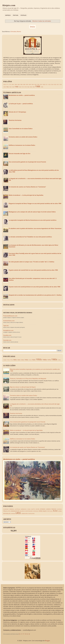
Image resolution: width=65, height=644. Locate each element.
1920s (34, 360)
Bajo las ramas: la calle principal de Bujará (23, 387)
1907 (41, 84)
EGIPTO (33, 509)
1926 (55, 84)
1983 (31, 87)
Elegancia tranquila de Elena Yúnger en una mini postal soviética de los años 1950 (35, 203)
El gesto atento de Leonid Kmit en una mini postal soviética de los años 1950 (33, 270)
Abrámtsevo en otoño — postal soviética (22, 95)
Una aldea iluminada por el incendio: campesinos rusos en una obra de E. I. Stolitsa (33, 279)
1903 (35, 84)
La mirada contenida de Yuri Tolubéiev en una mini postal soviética (30, 237)
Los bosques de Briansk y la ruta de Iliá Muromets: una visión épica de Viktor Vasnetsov (33, 246)
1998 (42, 87)
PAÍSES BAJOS (43, 511)
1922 (49, 84)
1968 (16, 87)
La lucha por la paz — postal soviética (21, 104)
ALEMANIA (6, 509)
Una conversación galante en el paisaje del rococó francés (27, 162)
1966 (13, 87)
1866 (16, 84)
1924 (52, 84)
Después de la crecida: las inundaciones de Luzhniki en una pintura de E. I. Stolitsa (35, 295)
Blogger (47, 641)
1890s (22, 360)
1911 (46, 84)
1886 (21, 84)
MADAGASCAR (15, 511)
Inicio (32, 27)
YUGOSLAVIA (31, 513)
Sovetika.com (7, 335)
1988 (38, 86)
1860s (15, 360)
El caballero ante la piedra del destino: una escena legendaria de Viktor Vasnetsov (35, 228)
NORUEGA (36, 511)
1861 (13, 84)
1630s (5, 360)
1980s (54, 359)
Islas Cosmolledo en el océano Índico (21, 129)
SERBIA (60, 511)
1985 (34, 87)
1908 (44, 84)
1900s (26, 360)
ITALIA (5, 511)
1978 (25, 87)
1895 (27, 84)
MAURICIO (22, 511)
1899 (30, 84)
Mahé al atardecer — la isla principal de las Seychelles (26, 195)
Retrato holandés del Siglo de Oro (19, 154)
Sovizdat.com (7, 340)
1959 (4, 87)
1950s (39, 359)
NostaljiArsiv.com (8, 330)
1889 (24, 84)
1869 (18, 84)
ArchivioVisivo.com (9, 321)
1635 (4, 84)
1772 (10, 84)
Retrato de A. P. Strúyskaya (17, 112)
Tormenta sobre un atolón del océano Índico (23, 137)
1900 (32, 84)
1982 (28, 87)
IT (22, 634)
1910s (30, 360)
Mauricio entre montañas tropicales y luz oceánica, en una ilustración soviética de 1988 (35, 370)
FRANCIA (54, 509)
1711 (7, 84)
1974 (23, 87)
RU (27, 634)
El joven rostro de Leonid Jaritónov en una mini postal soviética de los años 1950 (34, 287)
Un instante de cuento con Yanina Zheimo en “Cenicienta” (27, 187)
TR (25, 634)
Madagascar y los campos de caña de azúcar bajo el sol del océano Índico (32, 212)
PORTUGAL (50, 511)
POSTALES (23, 15)
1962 (7, 87)
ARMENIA (12, 509)
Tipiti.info (6, 326)
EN (20, 634)
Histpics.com (9, 5)
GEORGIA (59, 509)
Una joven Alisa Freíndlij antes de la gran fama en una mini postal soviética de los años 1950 (35, 254)
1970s (49, 360)
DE (29, 634)
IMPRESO (8, 15)
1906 (38, 84)
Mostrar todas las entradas (42, 21)
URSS (18, 513)
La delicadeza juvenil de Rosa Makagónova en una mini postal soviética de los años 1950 (34, 171)
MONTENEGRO (29, 511)
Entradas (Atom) (16, 31)
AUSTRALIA (17, 509)
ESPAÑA (38, 509)
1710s (8, 360)
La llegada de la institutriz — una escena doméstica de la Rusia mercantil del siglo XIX (35, 179)
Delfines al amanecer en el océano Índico (22, 145)
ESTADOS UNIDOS (45, 509)
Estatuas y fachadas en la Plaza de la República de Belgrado (28, 379)
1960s (45, 360)
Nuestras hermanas (15, 120)
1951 (58, 84)
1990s (59, 360)
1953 (61, 84)
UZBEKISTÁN (24, 513)
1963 (10, 87)
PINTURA (16, 15)
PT (23, 634)
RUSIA (55, 511)
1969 (20, 87)
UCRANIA (13, 513)
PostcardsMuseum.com (10, 316)
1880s (19, 360)
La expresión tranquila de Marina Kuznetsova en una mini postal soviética (32, 220)
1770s (11, 360)
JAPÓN (9, 511)
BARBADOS (24, 509)
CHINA (29, 509)
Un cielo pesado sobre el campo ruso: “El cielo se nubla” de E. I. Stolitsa (31, 262)
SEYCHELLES (7, 513)
